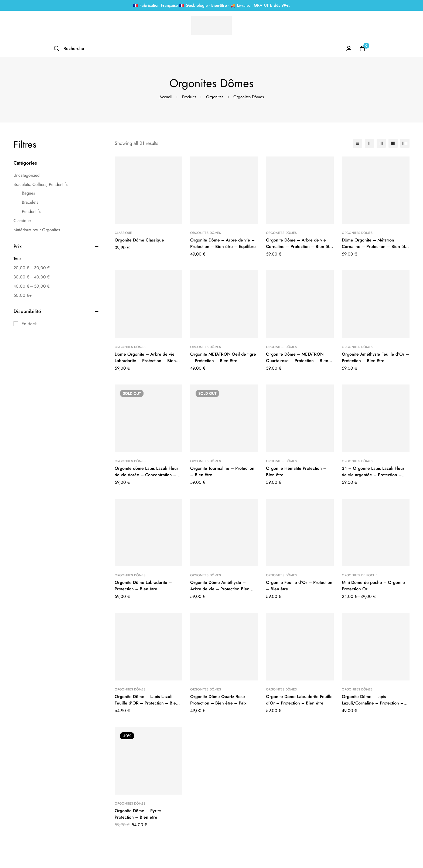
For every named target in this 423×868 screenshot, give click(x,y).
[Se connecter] (349, 49)
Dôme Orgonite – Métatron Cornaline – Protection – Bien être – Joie (375, 246)
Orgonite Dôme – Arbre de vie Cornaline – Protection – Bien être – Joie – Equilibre (300, 246)
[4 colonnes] (393, 143)
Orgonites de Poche (360, 575)
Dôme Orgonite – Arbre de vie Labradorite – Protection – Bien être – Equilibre (145, 361)
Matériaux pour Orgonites (37, 230)
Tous (17, 259)
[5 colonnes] (405, 143)
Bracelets (30, 202)
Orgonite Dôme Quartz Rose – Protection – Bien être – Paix (220, 700)
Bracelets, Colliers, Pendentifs (40, 184)
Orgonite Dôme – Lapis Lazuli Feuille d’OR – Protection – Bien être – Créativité (146, 703)
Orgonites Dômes (206, 233)
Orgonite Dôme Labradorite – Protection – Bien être (143, 586)
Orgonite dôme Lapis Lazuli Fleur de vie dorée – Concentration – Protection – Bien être (146, 475)
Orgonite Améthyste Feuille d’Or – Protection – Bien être (375, 357)
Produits (189, 97)
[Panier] (362, 49)
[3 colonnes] (381, 143)
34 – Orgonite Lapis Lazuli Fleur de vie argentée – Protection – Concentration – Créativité (373, 475)
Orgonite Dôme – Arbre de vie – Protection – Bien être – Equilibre (223, 243)
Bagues (28, 193)
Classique (22, 221)
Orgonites (215, 97)
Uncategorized (27, 175)
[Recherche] (69, 49)
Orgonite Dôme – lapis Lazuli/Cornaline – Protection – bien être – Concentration (373, 703)
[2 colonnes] (369, 143)
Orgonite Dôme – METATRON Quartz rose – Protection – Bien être (297, 361)
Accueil (166, 97)
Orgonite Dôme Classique (139, 240)
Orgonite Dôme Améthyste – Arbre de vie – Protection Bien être (220, 589)
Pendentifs (31, 211)
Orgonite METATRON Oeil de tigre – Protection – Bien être (223, 357)
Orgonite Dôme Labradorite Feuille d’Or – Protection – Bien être (299, 700)
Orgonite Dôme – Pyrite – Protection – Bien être (140, 814)
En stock (29, 324)
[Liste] (357, 143)
